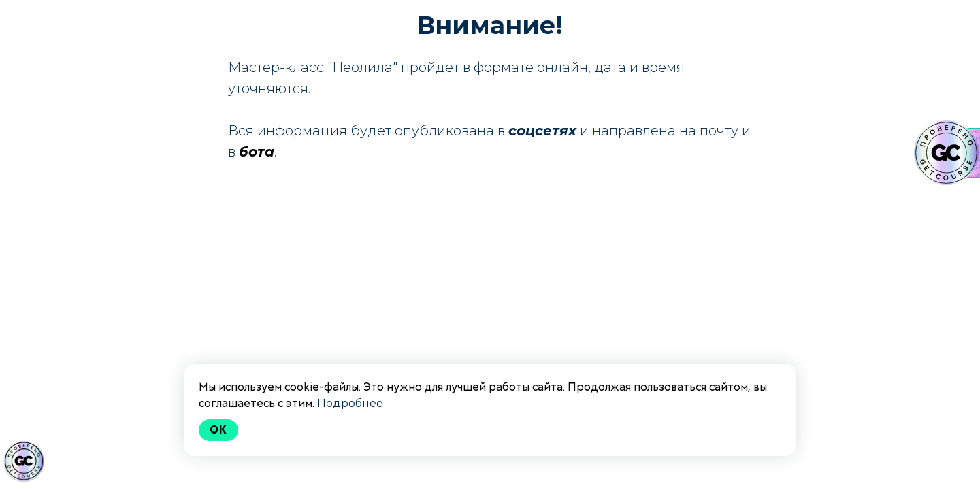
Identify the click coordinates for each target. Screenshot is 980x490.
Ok (218, 430)
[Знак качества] (24, 461)
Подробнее (350, 403)
